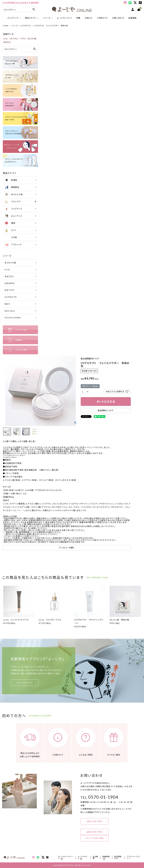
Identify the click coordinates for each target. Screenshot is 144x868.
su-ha (6, 39)
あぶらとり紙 (32, 39)
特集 (78, 18)
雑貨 (10, 223)
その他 (11, 237)
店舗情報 (132, 18)
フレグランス (13, 209)
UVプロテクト (26, 26)
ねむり (7, 304)
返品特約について (106, 410)
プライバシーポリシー (133, 857)
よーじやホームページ (66, 857)
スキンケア (12, 202)
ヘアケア (23, 39)
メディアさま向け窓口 (95, 838)
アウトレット (13, 245)
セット (10, 230)
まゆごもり (9, 276)
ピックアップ (13, 18)
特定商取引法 (118, 857)
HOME (6, 26)
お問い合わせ (118, 18)
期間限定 (12, 187)
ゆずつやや (9, 290)
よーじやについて (64, 18)
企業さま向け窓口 (95, 832)
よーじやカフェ (83, 857)
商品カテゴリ (31, 18)
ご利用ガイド (102, 18)
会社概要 (95, 857)
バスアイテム (14, 39)
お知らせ (89, 18)
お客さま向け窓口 (94, 821)
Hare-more (10, 311)
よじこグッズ (13, 216)
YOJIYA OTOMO (13, 318)
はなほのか (10, 283)
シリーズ (47, 18)
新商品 (11, 180)
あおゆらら (7, 42)
